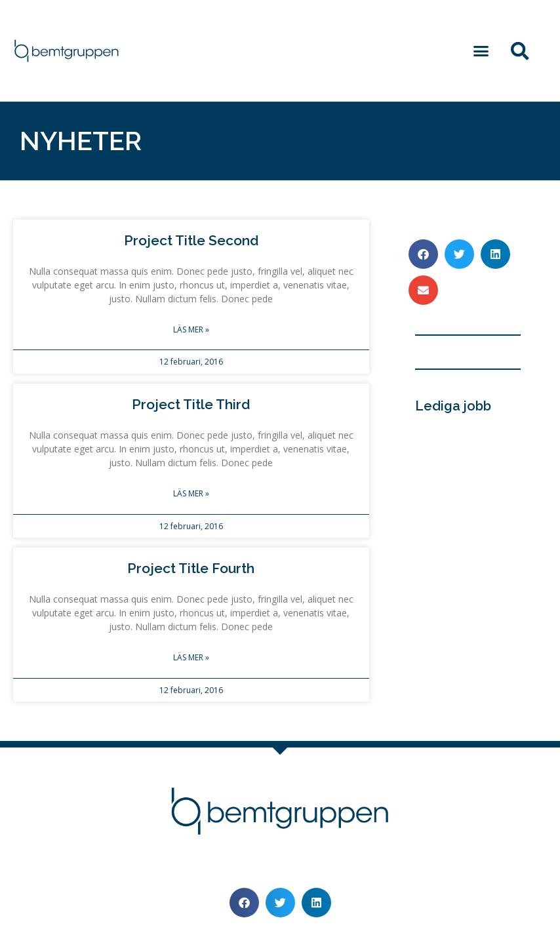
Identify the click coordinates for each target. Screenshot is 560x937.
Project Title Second (191, 240)
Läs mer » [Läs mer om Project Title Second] (191, 329)
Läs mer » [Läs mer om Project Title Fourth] (191, 657)
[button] (481, 51)
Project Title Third (191, 404)
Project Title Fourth (191, 568)
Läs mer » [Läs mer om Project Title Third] (191, 493)
